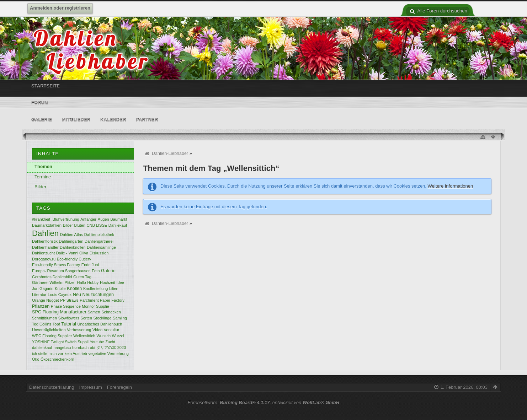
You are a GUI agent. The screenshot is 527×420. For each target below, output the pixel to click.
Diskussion (99, 253)
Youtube (97, 342)
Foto (96, 271)
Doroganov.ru (44, 259)
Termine (43, 177)
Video (97, 330)
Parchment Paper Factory (102, 300)
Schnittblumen (44, 318)
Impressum (91, 387)
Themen (43, 166)
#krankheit (41, 219)
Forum (40, 103)
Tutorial (69, 324)
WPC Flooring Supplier (52, 336)
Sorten (86, 318)
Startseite (46, 86)
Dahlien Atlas (71, 235)
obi (93, 348)
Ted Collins (42, 324)
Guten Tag (82, 277)
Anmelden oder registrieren (60, 8)
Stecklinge (102, 318)
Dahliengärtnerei (99, 241)
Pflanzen (41, 306)
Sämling (120, 318)
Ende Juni (90, 265)
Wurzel (118, 336)
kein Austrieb (76, 354)
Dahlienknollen (73, 247)
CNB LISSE (97, 225)
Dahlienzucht (43, 253)
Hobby (93, 282)
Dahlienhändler (45, 247)
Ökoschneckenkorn (57, 359)
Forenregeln (119, 387)
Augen (103, 219)
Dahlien (45, 233)
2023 (122, 348)
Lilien (114, 289)
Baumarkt (119, 219)
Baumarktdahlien (47, 225)
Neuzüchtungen (98, 295)
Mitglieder (76, 120)
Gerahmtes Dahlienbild (52, 277)
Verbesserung (79, 330)
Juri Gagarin (43, 289)
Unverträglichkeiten (49, 330)
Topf (56, 324)
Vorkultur (112, 330)
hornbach (80, 348)
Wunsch (104, 336)
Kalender (113, 120)
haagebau (62, 348)
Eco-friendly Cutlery (74, 259)
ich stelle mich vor (48, 354)
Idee (120, 282)
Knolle (60, 289)
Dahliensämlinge (101, 247)
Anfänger (88, 219)
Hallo (82, 282)
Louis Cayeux (60, 295)
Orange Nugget (46, 300)
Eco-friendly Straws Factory (56, 265)
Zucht (110, 342)
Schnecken (111, 312)
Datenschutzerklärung (52, 387)
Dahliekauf (118, 225)
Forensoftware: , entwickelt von (263, 402)
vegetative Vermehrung (108, 354)
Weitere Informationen (451, 186)
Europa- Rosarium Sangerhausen (61, 271)
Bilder (40, 187)
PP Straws (69, 300)
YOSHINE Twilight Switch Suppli (60, 342)
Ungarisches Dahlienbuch (100, 324)
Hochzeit (108, 282)
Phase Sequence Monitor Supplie (80, 306)
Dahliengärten (71, 241)
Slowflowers (69, 318)
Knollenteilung (95, 289)
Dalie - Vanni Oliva (72, 253)
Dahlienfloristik (45, 241)
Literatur (39, 295)
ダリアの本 (106, 348)
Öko (36, 359)
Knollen (74, 289)
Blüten (80, 225)
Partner (147, 120)
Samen (94, 312)
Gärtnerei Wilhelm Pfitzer (54, 282)
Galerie (42, 120)
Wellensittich (84, 336)
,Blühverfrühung (65, 219)
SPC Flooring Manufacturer (59, 312)
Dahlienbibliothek (99, 235)
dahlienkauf (42, 348)
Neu (77, 295)
